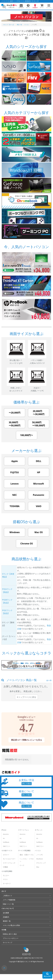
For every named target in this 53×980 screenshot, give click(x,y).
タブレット (39, 830)
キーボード (7, 883)
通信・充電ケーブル (27, 855)
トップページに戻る (26, 697)
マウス (5, 879)
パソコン (38, 851)
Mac (38, 867)
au (4, 838)
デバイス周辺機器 (24, 851)
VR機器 (5, 867)
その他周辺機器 (7, 871)
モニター (6, 875)
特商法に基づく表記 (10, 934)
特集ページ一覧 (8, 904)
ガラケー (6, 855)
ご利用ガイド (7, 896)
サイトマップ (7, 943)
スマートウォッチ (9, 863)
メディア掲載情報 (9, 900)
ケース (22, 865)
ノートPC (40, 855)
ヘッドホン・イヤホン (27, 860)
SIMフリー (7, 846)
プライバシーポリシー (11, 938)
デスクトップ (41, 863)
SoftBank (6, 842)
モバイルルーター (9, 859)
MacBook (40, 859)
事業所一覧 (7, 921)
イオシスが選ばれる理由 (11, 925)
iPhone (4, 830)
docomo (6, 834)
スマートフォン (24, 830)
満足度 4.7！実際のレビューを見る (27, 740)
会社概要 (6, 913)
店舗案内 (6, 917)
